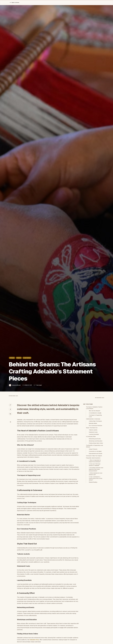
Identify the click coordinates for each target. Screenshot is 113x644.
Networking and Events (95, 439)
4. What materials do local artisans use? (96, 474)
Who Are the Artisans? (95, 411)
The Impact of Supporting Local (95, 416)
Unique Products (93, 449)
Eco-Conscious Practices (96, 426)
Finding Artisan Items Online (96, 443)
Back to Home (14, 3)
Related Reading (93, 482)
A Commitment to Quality (95, 413)
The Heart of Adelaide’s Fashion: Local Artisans (94, 408)
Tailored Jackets (93, 430)
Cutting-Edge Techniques (95, 421)
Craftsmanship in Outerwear (93, 419)
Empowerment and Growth (96, 454)
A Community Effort (91, 437)
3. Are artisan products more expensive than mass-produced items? (96, 469)
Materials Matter (93, 423)
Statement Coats (93, 432)
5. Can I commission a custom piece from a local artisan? (96, 478)
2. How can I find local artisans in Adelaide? (95, 465)
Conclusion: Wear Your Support (94, 456)
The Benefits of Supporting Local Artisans (94, 446)
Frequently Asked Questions (93, 458)
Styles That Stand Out (92, 428)
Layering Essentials (94, 434)
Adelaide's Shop (34, 640)
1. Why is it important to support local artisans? (95, 461)
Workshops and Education (96, 441)
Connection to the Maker (95, 451)
